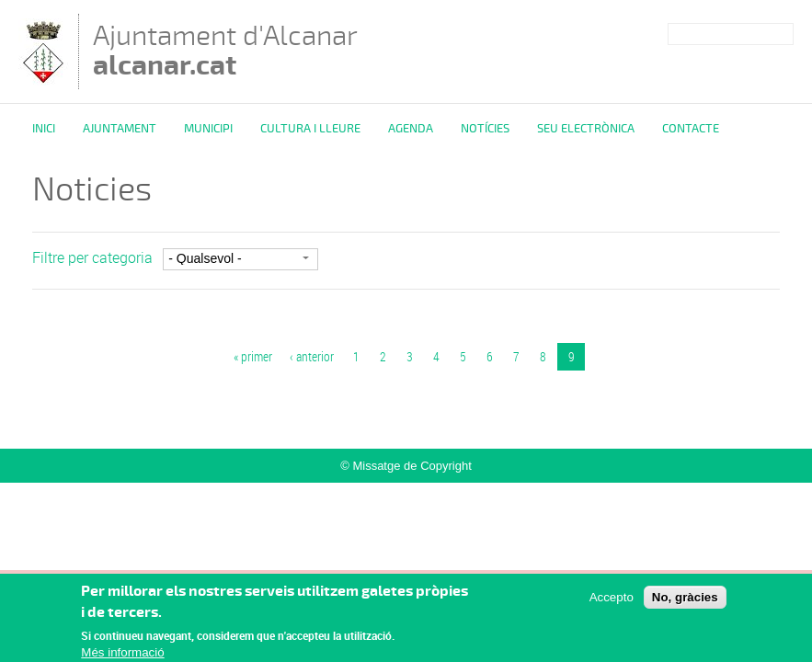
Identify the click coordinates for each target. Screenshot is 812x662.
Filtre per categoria (92, 257)
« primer (253, 356)
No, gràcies (685, 602)
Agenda (411, 129)
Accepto (612, 602)
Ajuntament (120, 129)
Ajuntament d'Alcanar (225, 50)
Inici (44, 129)
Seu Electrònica (586, 129)
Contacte (691, 129)
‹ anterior (312, 356)
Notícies (485, 129)
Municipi (208, 129)
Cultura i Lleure (310, 129)
